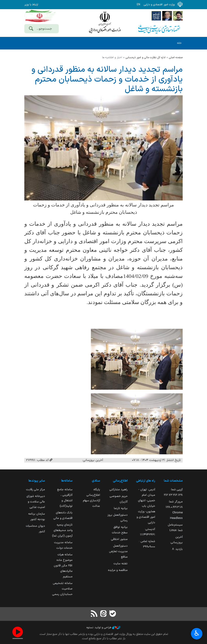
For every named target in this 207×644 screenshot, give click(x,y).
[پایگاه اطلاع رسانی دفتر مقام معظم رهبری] (178, 16)
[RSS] (94, 614)
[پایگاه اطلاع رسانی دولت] (156, 16)
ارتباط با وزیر (31, 5)
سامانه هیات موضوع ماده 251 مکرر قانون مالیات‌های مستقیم (63, 566)
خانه (179, 43)
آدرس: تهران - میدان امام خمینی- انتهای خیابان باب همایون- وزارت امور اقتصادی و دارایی (146, 506)
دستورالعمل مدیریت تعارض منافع (118, 551)
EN (138, 5)
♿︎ (197, 634)
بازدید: (177, 549)
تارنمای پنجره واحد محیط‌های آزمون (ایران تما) (62, 530)
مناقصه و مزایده (118, 570)
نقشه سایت (121, 563)
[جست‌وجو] (31, 29)
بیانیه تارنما (121, 508)
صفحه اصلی (176, 58)
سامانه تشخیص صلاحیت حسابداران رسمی (62, 589)
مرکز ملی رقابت (36, 489)
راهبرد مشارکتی (119, 489)
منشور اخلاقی (119, 539)
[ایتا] (103, 614)
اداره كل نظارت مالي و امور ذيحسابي (145, 58)
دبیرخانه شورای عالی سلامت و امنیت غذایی (36, 502)
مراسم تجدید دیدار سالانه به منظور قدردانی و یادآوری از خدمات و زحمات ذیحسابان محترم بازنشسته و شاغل (107, 79)
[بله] (113, 614)
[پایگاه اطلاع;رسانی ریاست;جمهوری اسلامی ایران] (167, 16)
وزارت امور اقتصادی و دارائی (105, 22)
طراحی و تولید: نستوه (103, 628)
